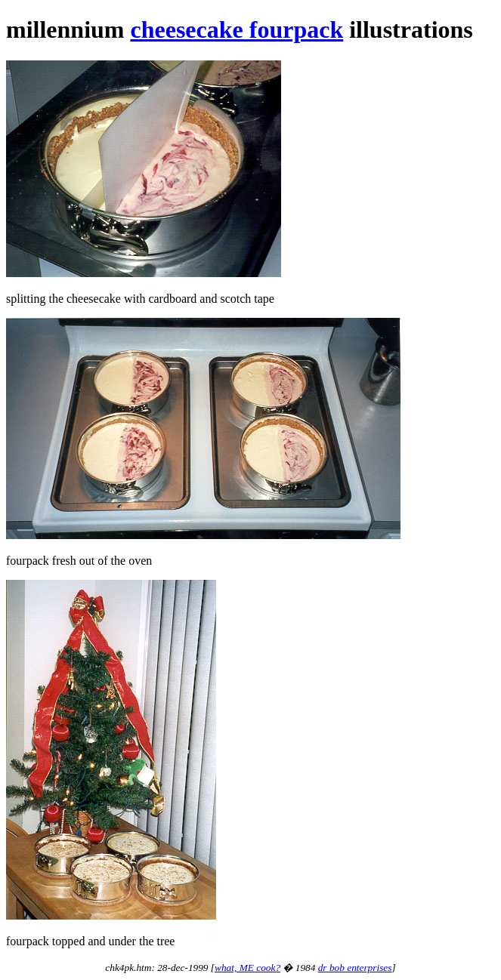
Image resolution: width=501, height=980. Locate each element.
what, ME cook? (247, 968)
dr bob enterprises (355, 968)
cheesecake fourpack (237, 29)
